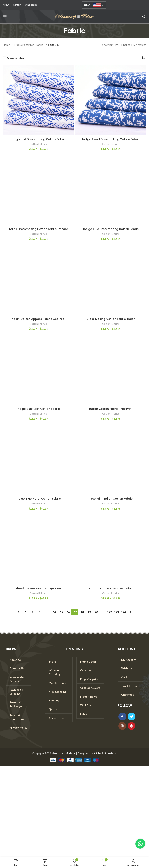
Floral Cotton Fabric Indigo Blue (38, 589)
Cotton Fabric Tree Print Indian (111, 589)
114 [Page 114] (54, 612)
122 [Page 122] (109, 612)
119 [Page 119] (88, 612)
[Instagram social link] (122, 726)
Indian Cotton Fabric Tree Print (111, 409)
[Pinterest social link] (132, 726)
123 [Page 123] (116, 612)
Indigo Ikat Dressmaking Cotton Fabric (38, 139)
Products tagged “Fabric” (29, 45)
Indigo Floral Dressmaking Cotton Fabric (111, 139)
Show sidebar (16, 58)
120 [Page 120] (95, 612)
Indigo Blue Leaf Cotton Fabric (38, 409)
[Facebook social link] (122, 717)
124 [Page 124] (123, 612)
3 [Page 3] (40, 612)
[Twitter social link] (132, 717)
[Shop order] (143, 58)
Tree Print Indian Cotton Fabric (111, 499)
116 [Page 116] (68, 612)
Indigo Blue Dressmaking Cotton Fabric (111, 229)
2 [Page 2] (33, 612)
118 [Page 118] (81, 612)
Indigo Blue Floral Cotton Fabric (38, 499)
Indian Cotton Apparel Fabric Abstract (38, 319)
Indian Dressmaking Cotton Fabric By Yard (38, 229)
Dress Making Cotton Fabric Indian (111, 319)
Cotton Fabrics (38, 144)
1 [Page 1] (26, 612)
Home (7, 45)
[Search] (144, 17)
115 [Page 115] (61, 612)
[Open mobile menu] (5, 17)
